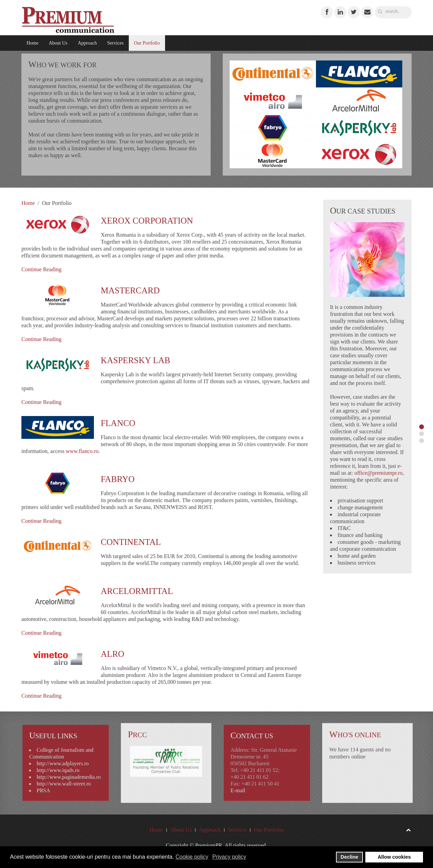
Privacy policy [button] (229, 857)
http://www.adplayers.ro (64, 763)
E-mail (248, 781)
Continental (131, 542)
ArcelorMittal (137, 591)
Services (115, 43)
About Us (58, 43)
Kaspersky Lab (136, 360)
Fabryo (118, 479)
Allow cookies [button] (394, 857)
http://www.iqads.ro (61, 768)
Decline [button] (349, 857)
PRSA (51, 781)
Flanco (118, 423)
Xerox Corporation (147, 221)
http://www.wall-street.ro (64, 776)
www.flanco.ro (82, 451)
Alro (113, 654)
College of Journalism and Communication (63, 757)
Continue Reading (41, 269)
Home (32, 43)
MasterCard (130, 290)
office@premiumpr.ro (378, 473)
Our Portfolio (147, 43)
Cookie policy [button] (192, 857)
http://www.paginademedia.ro (68, 772)
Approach (87, 43)
